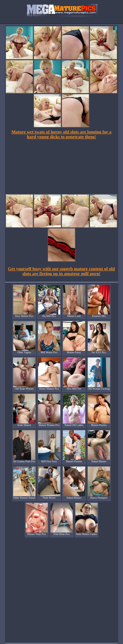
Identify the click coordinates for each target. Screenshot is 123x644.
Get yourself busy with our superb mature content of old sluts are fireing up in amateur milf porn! (61, 271)
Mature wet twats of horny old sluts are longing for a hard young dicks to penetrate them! (61, 134)
